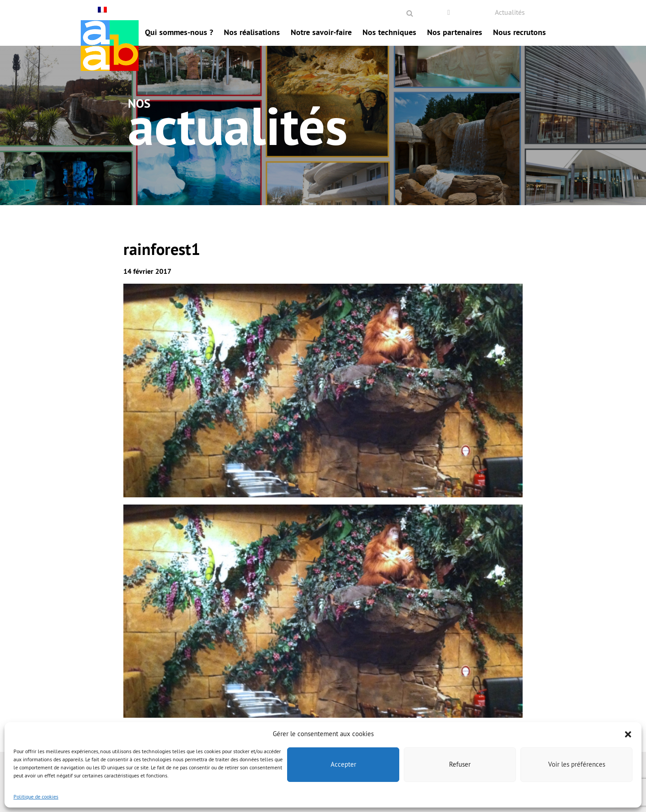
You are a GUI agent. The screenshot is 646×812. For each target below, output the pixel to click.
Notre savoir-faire (321, 32)
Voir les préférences (577, 764)
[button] (628, 733)
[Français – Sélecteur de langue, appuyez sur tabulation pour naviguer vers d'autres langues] (103, 10)
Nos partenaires (455, 32)
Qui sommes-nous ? (179, 32)
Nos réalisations (252, 32)
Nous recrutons (519, 32)
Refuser (460, 764)
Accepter (343, 764)
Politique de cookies (36, 797)
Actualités (510, 12)
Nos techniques (389, 32)
